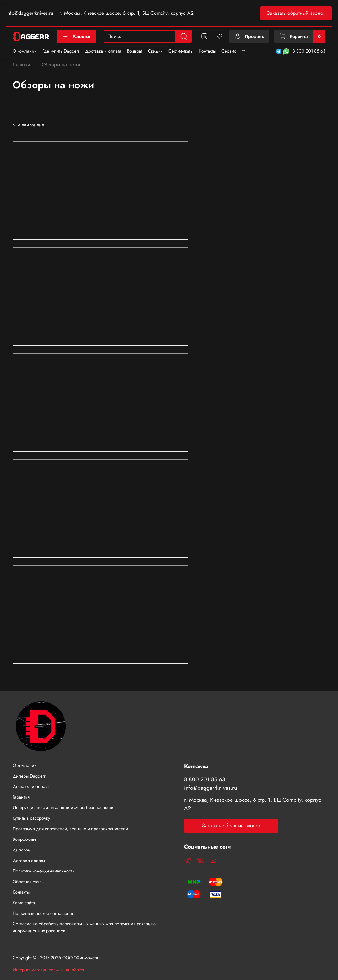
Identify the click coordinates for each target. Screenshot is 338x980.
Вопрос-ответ (25, 839)
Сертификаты (181, 51)
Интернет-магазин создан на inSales (48, 970)
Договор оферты (29, 861)
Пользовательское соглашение (43, 913)
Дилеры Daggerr (29, 776)
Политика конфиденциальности (44, 871)
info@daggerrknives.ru (30, 13)
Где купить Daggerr (61, 51)
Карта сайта (24, 903)
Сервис (229, 51)
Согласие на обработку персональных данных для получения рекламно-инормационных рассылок (85, 927)
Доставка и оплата (103, 51)
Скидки (155, 51)
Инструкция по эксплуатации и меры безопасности (63, 807)
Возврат (135, 51)
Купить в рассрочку (31, 818)
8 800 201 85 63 (309, 51)
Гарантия (21, 797)
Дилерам (22, 850)
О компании (25, 51)
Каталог (76, 36)
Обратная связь (28, 882)
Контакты (207, 51)
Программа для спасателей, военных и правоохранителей (70, 829)
